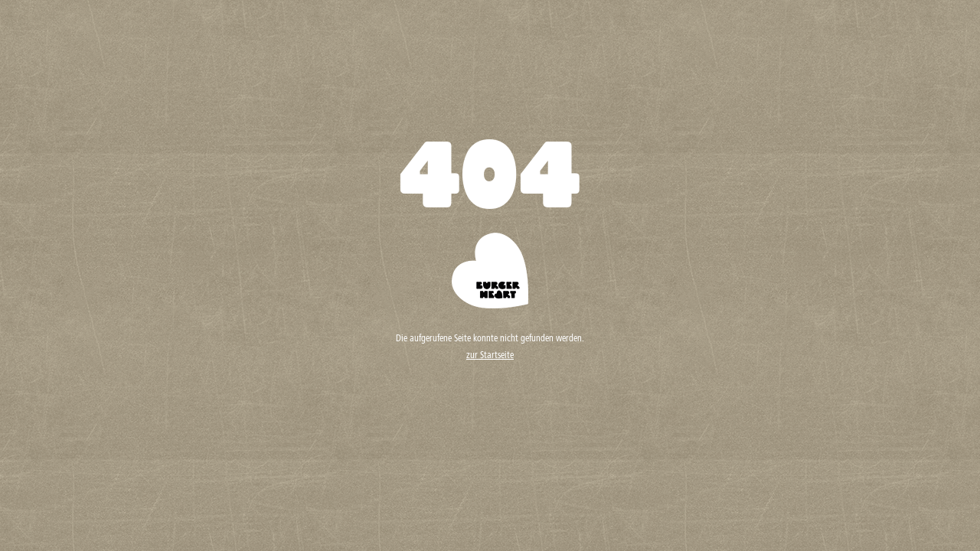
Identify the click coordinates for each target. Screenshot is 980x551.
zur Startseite (490, 356)
